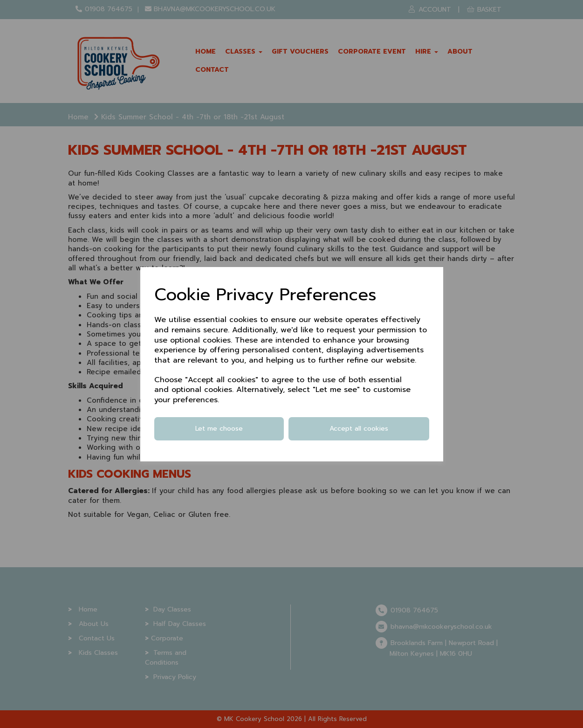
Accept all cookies (359, 429)
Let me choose (219, 429)
